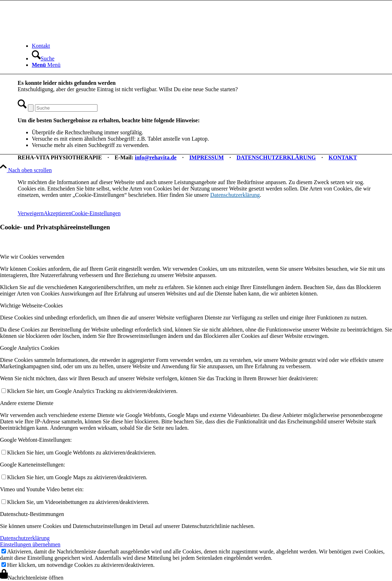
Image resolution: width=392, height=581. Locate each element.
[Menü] (46, 65)
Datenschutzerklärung (235, 195)
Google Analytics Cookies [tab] (30, 348)
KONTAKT (343, 157)
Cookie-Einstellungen (96, 213)
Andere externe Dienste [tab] (27, 403)
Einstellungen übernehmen (30, 544)
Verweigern (31, 213)
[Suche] (43, 58)
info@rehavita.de (156, 157)
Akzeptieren (58, 213)
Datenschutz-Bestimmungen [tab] (32, 514)
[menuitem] (203, 46)
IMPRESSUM (207, 157)
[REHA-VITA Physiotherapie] (71, 34)
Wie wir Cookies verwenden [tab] (32, 257)
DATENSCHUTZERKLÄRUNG (276, 157)
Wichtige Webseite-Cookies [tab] (31, 306)
